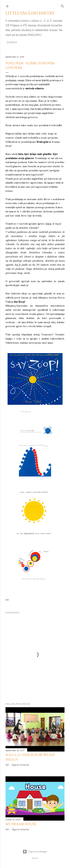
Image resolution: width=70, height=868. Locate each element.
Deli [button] (7, 600)
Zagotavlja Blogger (35, 852)
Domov (12, 42)
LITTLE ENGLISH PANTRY (30, 13)
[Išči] (62, 5)
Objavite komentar (20, 765)
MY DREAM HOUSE (21, 824)
